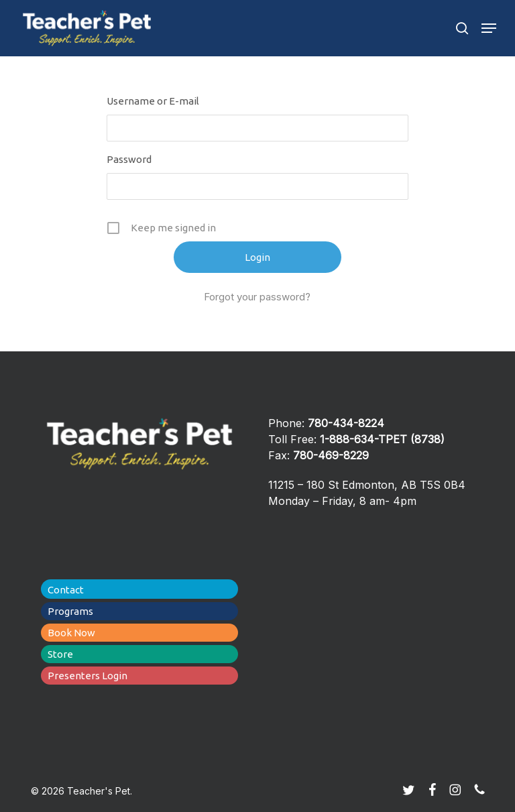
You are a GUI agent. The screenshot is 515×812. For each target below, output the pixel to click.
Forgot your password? (257, 297)
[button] (489, 28)
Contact (66, 590)
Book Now (71, 633)
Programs (70, 611)
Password (129, 159)
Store (60, 654)
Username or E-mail (153, 101)
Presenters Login (88, 676)
